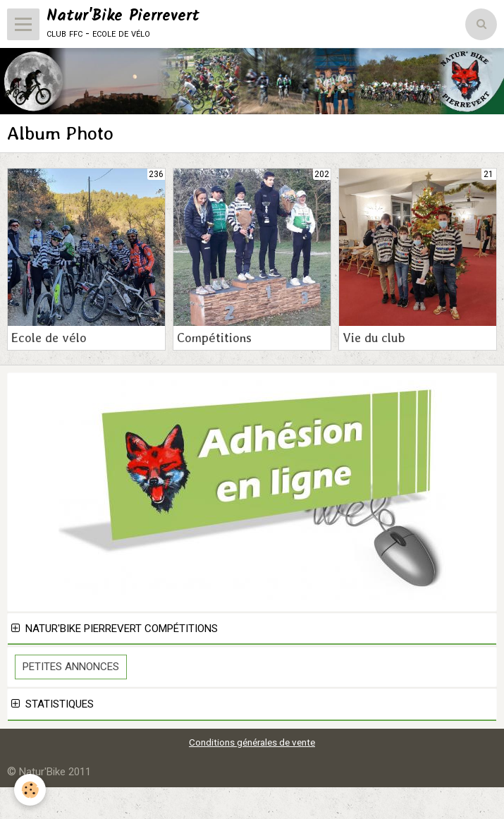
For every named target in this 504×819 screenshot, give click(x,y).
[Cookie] (30, 790)
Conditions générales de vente (252, 742)
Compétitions (214, 338)
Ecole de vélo (49, 338)
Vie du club (374, 338)
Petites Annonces (71, 667)
